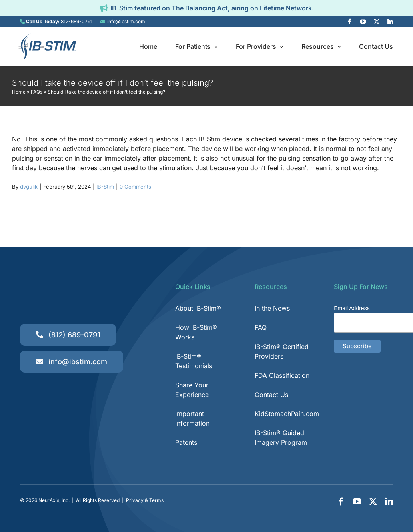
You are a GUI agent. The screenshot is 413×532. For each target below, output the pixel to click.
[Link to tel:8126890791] (22, 22)
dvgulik (29, 187)
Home (19, 92)
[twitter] (377, 22)
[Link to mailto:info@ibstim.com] (103, 22)
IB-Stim (105, 187)
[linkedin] (390, 22)
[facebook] (349, 22)
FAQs (37, 92)
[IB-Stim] (46, 36)
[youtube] (363, 22)
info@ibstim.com (126, 21)
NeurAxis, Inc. (54, 500)
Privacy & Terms (145, 500)
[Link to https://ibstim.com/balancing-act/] (104, 8)
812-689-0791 (77, 21)
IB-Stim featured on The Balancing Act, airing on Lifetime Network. (212, 8)
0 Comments (135, 187)
